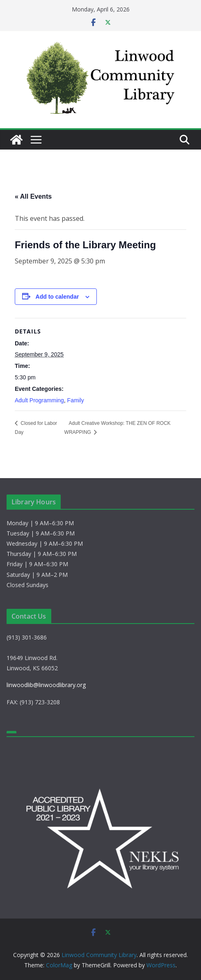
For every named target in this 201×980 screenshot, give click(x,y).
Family (76, 400)
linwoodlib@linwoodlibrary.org (46, 685)
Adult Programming (39, 400)
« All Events (33, 196)
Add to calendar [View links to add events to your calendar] (57, 297)
